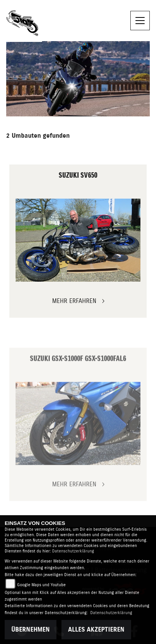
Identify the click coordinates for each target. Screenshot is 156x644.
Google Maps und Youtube (41, 585)
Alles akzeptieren (96, 630)
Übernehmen (31, 630)
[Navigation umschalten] (140, 21)
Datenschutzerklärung (73, 551)
